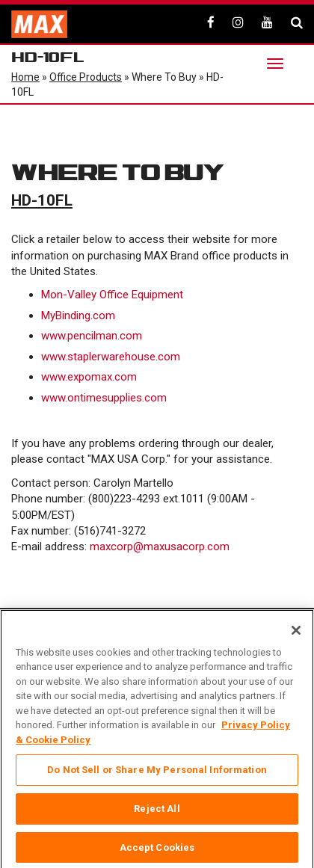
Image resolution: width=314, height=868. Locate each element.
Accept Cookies (157, 851)
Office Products (86, 77)
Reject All (157, 812)
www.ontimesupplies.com (104, 398)
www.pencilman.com (92, 336)
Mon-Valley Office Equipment (112, 295)
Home (25, 77)
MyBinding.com (78, 316)
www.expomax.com (89, 377)
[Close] (296, 634)
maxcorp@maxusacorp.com (160, 547)
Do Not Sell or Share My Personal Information (157, 773)
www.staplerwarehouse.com (111, 357)
